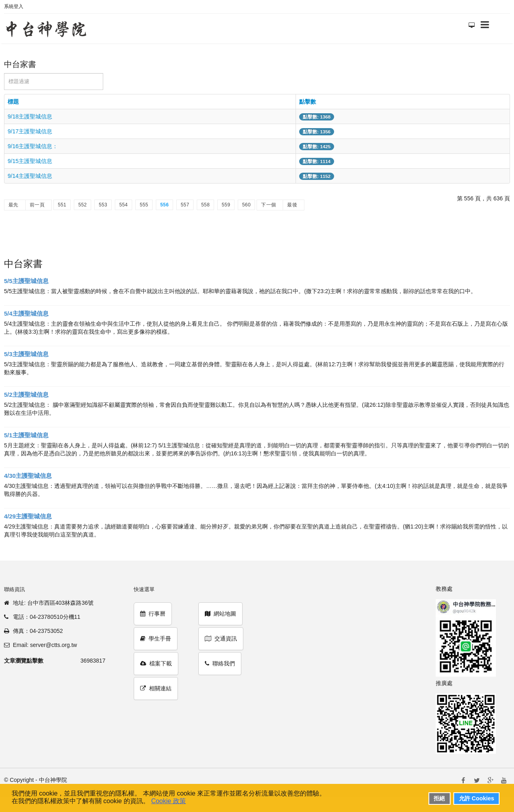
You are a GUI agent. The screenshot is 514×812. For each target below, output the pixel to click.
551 (62, 205)
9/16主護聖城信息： (33, 146)
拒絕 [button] (439, 798)
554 (123, 205)
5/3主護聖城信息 (26, 354)
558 (205, 205)
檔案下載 (156, 663)
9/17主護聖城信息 (30, 131)
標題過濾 (4, 73)
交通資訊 (221, 639)
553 (103, 205)
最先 (13, 205)
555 (144, 205)
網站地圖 (220, 614)
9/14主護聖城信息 (30, 176)
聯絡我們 (220, 663)
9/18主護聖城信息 (30, 116)
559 (226, 205)
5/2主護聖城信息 (26, 395)
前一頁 (37, 205)
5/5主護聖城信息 (26, 281)
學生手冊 (156, 639)
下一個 (268, 205)
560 (246, 205)
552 (83, 205)
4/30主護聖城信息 (28, 476)
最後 (292, 205)
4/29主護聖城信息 (28, 516)
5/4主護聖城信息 (26, 313)
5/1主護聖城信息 (26, 435)
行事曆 (153, 614)
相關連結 (156, 688)
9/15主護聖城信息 (30, 161)
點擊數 (308, 102)
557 (185, 205)
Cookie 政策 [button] (168, 801)
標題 (13, 102)
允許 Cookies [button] (477, 798)
